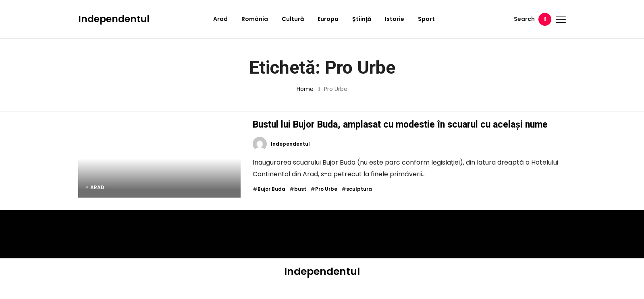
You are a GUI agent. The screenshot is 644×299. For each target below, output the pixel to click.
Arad (220, 19)
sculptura (359, 202)
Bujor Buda (271, 202)
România (255, 19)
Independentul (114, 19)
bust (300, 202)
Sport (426, 19)
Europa (328, 19)
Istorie (395, 19)
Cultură (293, 19)
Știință (362, 19)
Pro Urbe (326, 202)
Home (305, 89)
